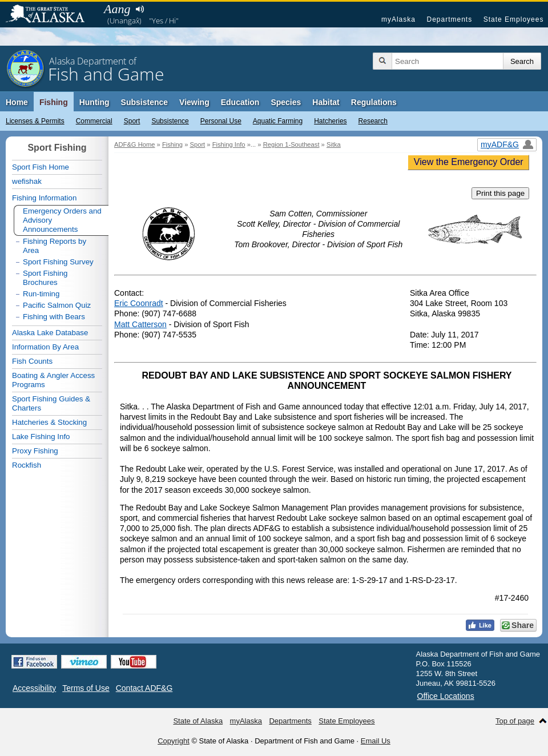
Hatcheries (330, 121)
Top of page (515, 721)
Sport (132, 121)
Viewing (194, 102)
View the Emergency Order (469, 162)
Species (286, 102)
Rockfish (27, 465)
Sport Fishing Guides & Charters (51, 403)
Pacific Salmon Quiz (57, 305)
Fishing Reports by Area (55, 246)
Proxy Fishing (35, 451)
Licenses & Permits (35, 121)
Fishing (54, 102)
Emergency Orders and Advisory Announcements (62, 220)
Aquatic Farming (278, 121)
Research (373, 121)
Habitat (326, 102)
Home (17, 102)
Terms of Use (86, 688)
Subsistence (170, 121)
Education (240, 102)
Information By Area (45, 347)
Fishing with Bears (54, 317)
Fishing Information (44, 198)
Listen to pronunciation (140, 9)
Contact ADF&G (144, 688)
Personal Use (221, 121)
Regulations (374, 102)
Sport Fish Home (41, 167)
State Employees (514, 19)
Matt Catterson (140, 324)
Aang (117, 9)
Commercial (94, 121)
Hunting (94, 102)
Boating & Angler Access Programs (53, 380)
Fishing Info (229, 144)
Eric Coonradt (139, 303)
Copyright (174, 741)
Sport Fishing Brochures (45, 278)
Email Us (376, 741)
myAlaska (398, 19)
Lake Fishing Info (41, 437)
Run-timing (41, 294)
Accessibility (34, 688)
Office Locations (446, 696)
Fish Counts (32, 361)
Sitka (334, 144)
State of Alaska (51, 15)
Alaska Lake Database (50, 333)
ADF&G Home (135, 144)
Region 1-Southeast (291, 144)
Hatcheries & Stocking (49, 422)
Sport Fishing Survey (58, 262)
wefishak (27, 181)
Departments (449, 19)
